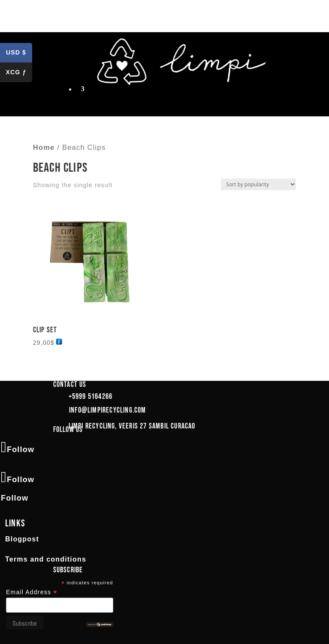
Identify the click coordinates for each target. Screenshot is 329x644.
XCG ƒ (19, 73)
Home (44, 147)
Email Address (32, 592)
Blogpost (22, 539)
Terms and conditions (46, 559)
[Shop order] (258, 184)
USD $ (19, 54)
